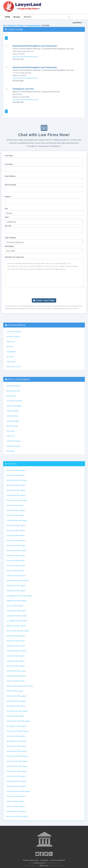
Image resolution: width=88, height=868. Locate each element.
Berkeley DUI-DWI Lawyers (16, 485)
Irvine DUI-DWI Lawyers (15, 606)
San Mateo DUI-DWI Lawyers (17, 741)
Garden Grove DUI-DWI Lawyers (18, 581)
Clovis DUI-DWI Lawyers (15, 505)
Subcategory (10, 246)
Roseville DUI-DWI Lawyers (16, 706)
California (12, 26)
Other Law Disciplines (19, 379)
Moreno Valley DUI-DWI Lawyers (18, 631)
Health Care (11, 436)
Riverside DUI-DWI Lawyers (16, 701)
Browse (17, 17)
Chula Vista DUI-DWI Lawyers (17, 500)
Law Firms (78, 23)
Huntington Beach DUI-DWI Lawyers (19, 596)
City (6, 208)
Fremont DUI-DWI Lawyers (16, 566)
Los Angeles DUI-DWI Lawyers (17, 621)
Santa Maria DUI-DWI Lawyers (17, 761)
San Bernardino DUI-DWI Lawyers (18, 721)
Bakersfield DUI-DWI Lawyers (17, 480)
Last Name (9, 164)
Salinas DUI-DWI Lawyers (15, 716)
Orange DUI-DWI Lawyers (16, 661)
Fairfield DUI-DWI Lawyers (16, 555)
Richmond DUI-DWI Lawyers (16, 696)
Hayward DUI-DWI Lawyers (16, 591)
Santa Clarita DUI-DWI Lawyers (17, 756)
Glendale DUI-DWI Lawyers (16, 586)
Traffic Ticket (11, 362)
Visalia (21, 26)
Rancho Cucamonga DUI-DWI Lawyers (20, 686)
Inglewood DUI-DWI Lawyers (17, 601)
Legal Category (10, 238)
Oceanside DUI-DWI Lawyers (17, 651)
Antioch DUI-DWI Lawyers (16, 475)
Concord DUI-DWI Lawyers (16, 510)
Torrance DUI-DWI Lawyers (16, 796)
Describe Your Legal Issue (14, 257)
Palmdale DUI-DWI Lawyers (16, 671)
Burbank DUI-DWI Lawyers (16, 490)
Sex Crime (10, 357)
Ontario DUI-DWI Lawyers (16, 656)
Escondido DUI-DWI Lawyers (17, 550)
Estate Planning (12, 426)
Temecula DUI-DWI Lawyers (16, 786)
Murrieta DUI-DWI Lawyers (16, 636)
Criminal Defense (33, 26)
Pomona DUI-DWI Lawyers (16, 681)
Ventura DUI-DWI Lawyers (16, 806)
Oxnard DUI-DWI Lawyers (16, 666)
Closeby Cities (12, 464)
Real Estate (10, 451)
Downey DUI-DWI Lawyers (16, 530)
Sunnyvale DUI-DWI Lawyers (17, 781)
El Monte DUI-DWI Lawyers (16, 540)
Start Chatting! (44, 300)
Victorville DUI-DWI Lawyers (16, 811)
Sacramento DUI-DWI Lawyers (17, 711)
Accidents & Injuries (14, 386)
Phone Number (11, 185)
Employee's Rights (13, 421)
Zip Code (8, 226)
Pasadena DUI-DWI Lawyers (16, 676)
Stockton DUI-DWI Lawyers (16, 776)
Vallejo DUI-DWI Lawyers (15, 801)
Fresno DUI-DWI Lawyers (15, 571)
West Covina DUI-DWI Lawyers (17, 816)
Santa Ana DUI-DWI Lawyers (16, 746)
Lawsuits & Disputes (14, 446)
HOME (7, 17)
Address (8, 197)
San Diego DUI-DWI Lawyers (16, 726)
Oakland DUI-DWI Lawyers (16, 646)
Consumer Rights (13, 411)
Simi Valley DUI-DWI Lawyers (17, 771)
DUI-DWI (10, 347)
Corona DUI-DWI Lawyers (15, 515)
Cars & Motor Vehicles (14, 401)
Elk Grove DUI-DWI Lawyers (16, 545)
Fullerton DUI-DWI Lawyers (16, 576)
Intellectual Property (14, 441)
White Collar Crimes (14, 367)
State (7, 217)
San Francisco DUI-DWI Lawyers (18, 731)
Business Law (11, 396)
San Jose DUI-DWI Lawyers (16, 736)
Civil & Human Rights (14, 406)
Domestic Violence (13, 337)
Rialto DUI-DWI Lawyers (15, 691)
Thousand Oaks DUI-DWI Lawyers (18, 791)
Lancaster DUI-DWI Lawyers (16, 611)
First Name (9, 156)
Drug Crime (11, 342)
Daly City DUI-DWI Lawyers (16, 525)
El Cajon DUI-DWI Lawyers (16, 535)
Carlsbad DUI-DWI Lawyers (16, 495)
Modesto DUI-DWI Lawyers (16, 626)
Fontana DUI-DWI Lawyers (16, 561)
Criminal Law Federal (14, 331)
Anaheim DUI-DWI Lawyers (16, 470)
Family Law (10, 431)
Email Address (10, 176)
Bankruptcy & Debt (13, 391)
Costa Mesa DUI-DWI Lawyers (17, 520)
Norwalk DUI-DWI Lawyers (16, 641)
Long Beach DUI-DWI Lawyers (17, 616)
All (4, 26)
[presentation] (44, 293)
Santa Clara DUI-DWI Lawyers (17, 751)
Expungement (12, 352)
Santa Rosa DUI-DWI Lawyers (17, 766)
